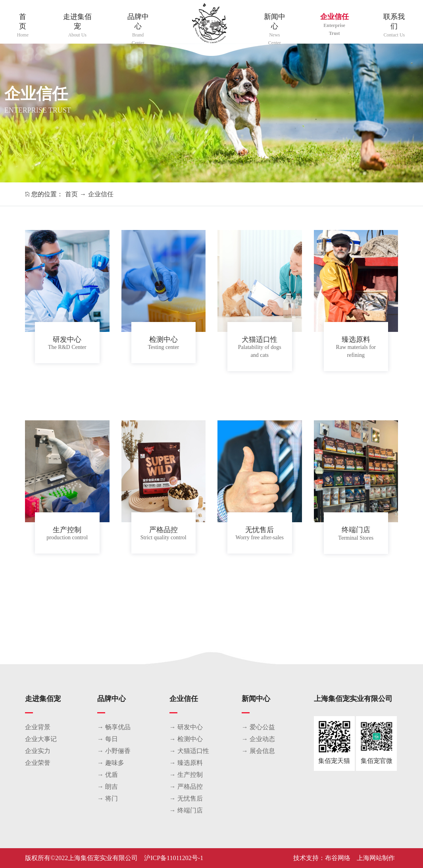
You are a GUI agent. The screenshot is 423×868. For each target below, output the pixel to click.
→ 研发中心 (186, 727)
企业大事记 (41, 739)
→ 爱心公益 (258, 727)
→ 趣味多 (111, 763)
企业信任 (334, 25)
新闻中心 (274, 30)
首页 (23, 26)
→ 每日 (108, 739)
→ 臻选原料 (186, 763)
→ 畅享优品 (114, 727)
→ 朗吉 (108, 787)
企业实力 (38, 751)
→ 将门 (108, 798)
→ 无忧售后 (186, 798)
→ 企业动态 (258, 739)
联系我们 (394, 26)
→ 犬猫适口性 (189, 751)
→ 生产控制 (186, 775)
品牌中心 (138, 30)
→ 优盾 (108, 775)
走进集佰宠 (77, 26)
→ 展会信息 (258, 751)
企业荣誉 (38, 763)
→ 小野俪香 (114, 751)
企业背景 (38, 727)
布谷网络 (338, 858)
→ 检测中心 (186, 739)
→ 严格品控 (186, 787)
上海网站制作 (376, 858)
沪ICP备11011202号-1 (174, 858)
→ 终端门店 (186, 810)
